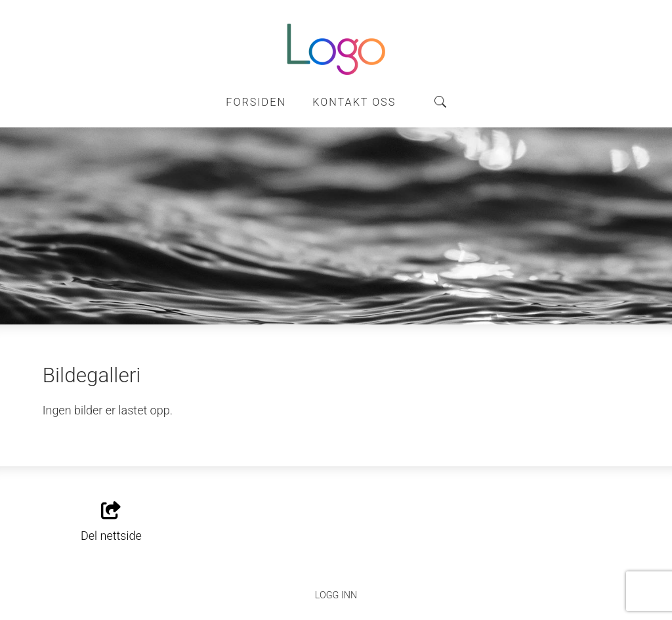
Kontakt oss (354, 102)
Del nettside (111, 522)
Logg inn (336, 595)
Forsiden (256, 102)
